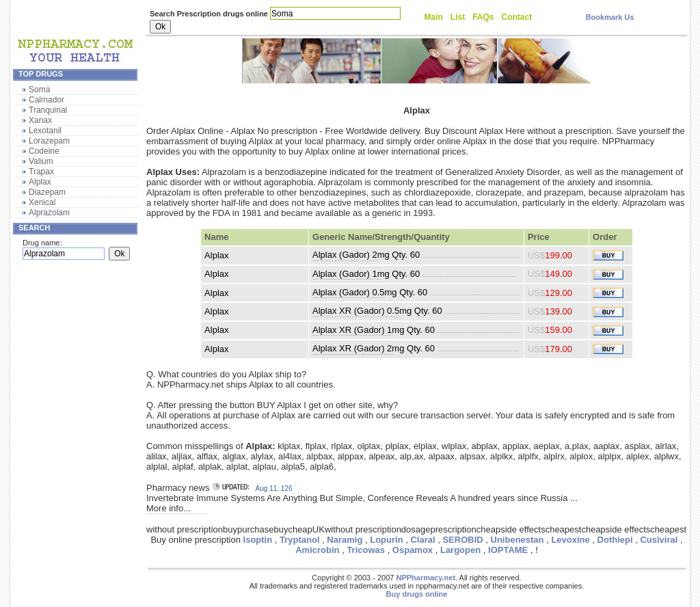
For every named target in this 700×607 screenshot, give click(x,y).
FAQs (483, 17)
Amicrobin (317, 550)
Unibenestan (517, 540)
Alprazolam (49, 213)
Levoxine (570, 540)
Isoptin (258, 540)
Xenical (42, 202)
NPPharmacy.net (426, 578)
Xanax (40, 120)
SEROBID (462, 540)
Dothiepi (615, 540)
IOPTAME (508, 550)
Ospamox (413, 550)
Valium (41, 161)
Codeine (44, 151)
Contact (517, 17)
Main (434, 17)
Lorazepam (49, 141)
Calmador (46, 100)
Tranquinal (48, 110)
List (458, 17)
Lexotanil (45, 131)
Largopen (460, 550)
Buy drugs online (417, 594)
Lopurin (386, 540)
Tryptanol (300, 540)
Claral (422, 540)
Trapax (41, 172)
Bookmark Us (610, 17)
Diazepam (47, 192)
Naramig (345, 540)
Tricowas (366, 550)
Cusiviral (659, 540)
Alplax (40, 182)
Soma (39, 90)
